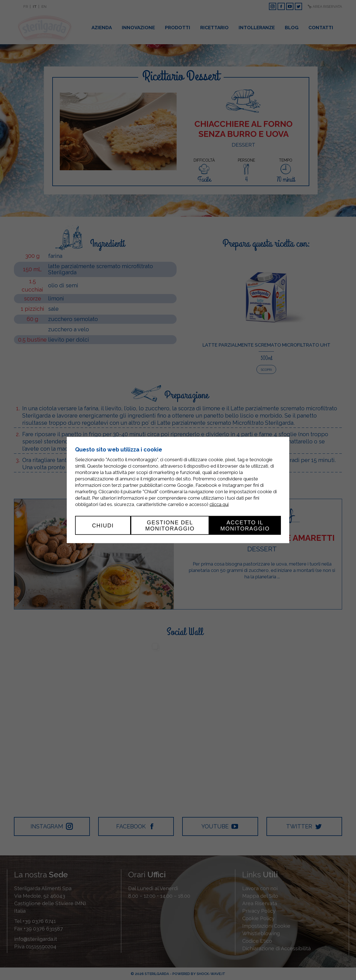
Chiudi (103, 525)
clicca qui (219, 504)
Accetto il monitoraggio (245, 525)
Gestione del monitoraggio (170, 525)
